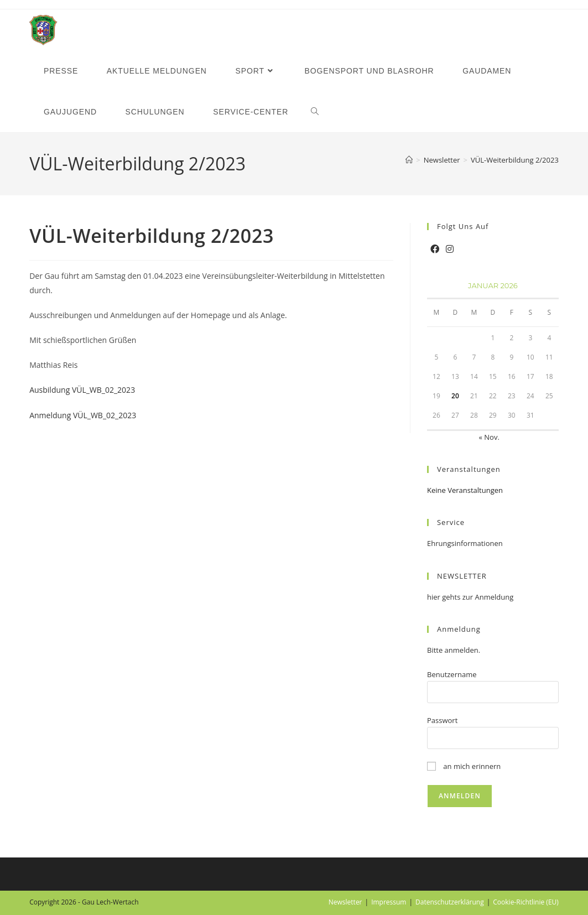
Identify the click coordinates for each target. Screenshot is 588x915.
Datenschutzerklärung (450, 902)
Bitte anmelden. (454, 650)
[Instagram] (450, 249)
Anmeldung (459, 629)
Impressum (389, 902)
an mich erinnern (464, 766)
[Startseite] (409, 160)
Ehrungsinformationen (465, 543)
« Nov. (489, 437)
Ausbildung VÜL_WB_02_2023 (82, 390)
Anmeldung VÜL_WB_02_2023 (83, 415)
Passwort (442, 720)
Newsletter (345, 902)
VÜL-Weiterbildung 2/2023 (515, 160)
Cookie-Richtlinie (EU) (526, 902)
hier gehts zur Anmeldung (470, 597)
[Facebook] (435, 249)
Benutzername (452, 674)
